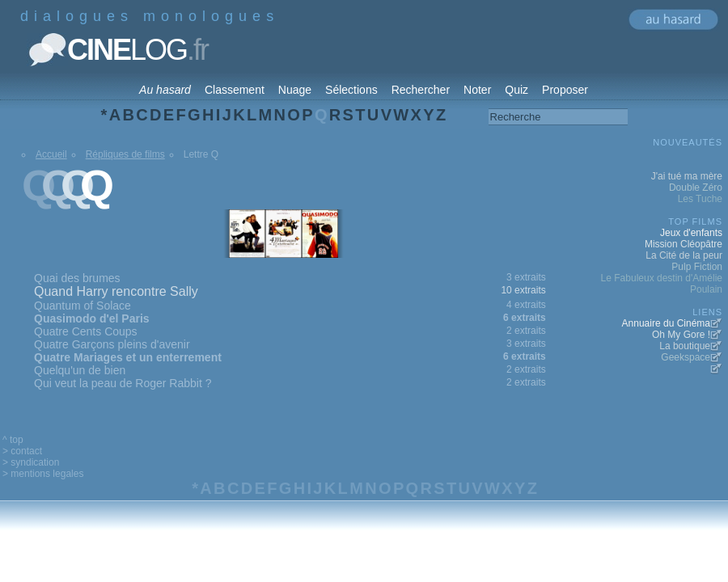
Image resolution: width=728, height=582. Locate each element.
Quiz (516, 90)
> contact (22, 451)
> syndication (31, 462)
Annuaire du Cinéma (666, 323)
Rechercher (421, 90)
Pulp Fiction (697, 267)
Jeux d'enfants (691, 233)
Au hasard (165, 90)
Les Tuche (700, 199)
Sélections (351, 90)
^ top (13, 440)
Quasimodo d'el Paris (92, 318)
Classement (235, 90)
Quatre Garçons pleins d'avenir (112, 344)
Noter (477, 90)
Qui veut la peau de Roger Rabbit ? (123, 383)
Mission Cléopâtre (684, 244)
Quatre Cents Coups (86, 331)
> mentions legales (43, 474)
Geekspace (686, 357)
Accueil (51, 154)
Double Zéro (696, 188)
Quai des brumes (77, 278)
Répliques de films (125, 154)
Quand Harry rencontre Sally (116, 291)
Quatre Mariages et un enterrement (128, 357)
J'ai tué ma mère (687, 176)
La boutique (685, 346)
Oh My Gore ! (681, 335)
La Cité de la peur (684, 255)
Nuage (295, 90)
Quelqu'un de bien (80, 370)
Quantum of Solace (83, 306)
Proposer (565, 90)
